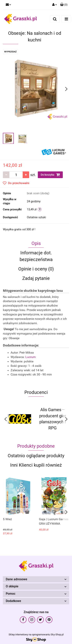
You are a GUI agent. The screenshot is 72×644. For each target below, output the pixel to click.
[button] (64, 5)
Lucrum (31, 357)
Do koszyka (50, 175)
